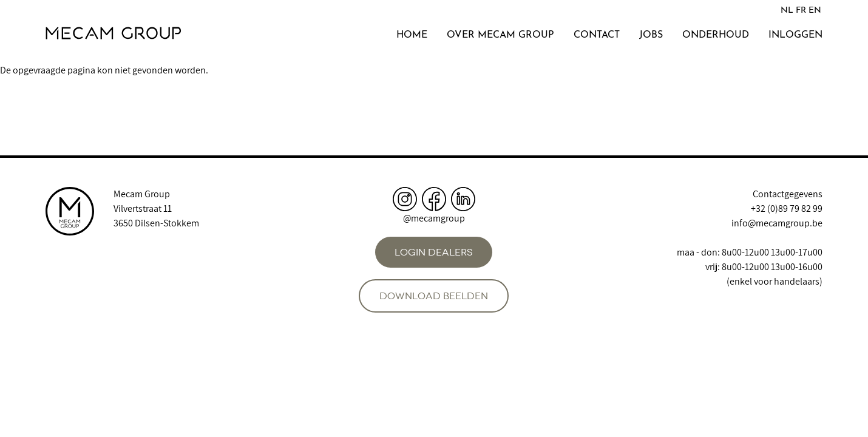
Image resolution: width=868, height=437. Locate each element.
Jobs (651, 35)
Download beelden (434, 296)
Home (412, 35)
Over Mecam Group (500, 35)
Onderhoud (716, 35)
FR (801, 11)
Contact (597, 35)
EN (815, 11)
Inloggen (795, 35)
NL (787, 11)
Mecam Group (142, 194)
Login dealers (434, 252)
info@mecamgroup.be (777, 223)
